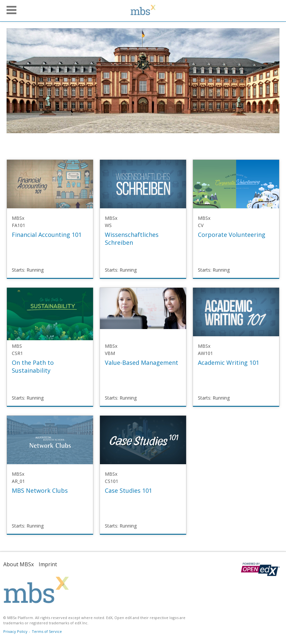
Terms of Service (47, 631)
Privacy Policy (15, 631)
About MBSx (19, 564)
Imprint (48, 564)
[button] (11, 10)
